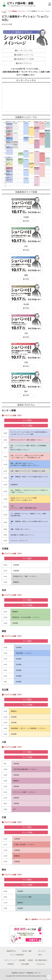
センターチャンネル (24, 50)
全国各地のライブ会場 (24, 59)
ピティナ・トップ (11, 960)
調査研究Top (11, 951)
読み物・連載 (27, 951)
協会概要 (22, 960)
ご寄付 (40, 955)
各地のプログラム (24, 63)
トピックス (42, 951)
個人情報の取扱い (41, 960)
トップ (4, 11)
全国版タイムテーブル (24, 55)
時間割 (26, 221)
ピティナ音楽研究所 (17, 955)
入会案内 (30, 960)
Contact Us (41, 964)
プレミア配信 (27, 426)
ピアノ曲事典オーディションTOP (38, 919)
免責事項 (10, 964)
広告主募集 (25, 964)
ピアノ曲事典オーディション (17, 11)
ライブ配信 (27, 420)
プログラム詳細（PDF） (12, 415)
